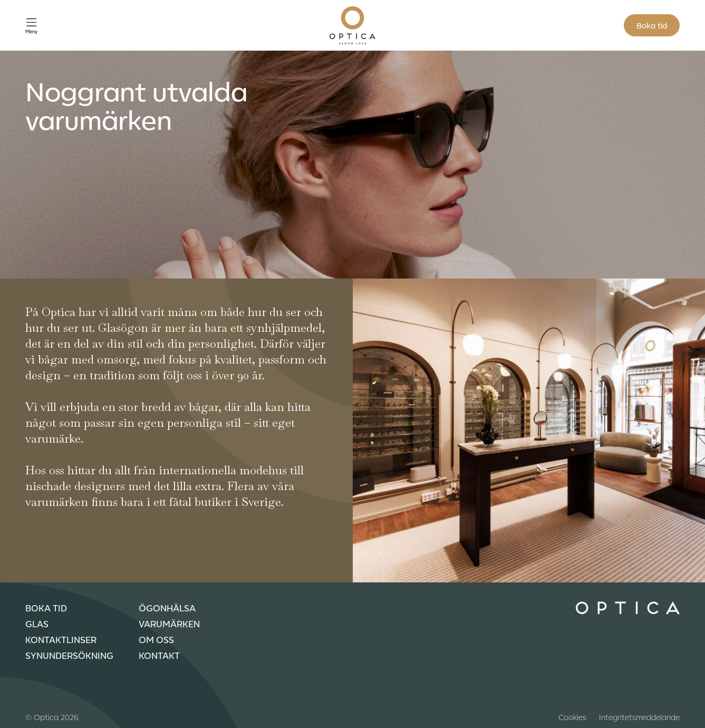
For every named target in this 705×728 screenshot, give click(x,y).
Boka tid (652, 25)
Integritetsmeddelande (639, 717)
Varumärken (169, 624)
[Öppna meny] (31, 26)
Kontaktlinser (61, 639)
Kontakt (159, 655)
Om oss (156, 639)
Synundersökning (69, 655)
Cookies (572, 717)
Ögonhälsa (167, 608)
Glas (37, 624)
